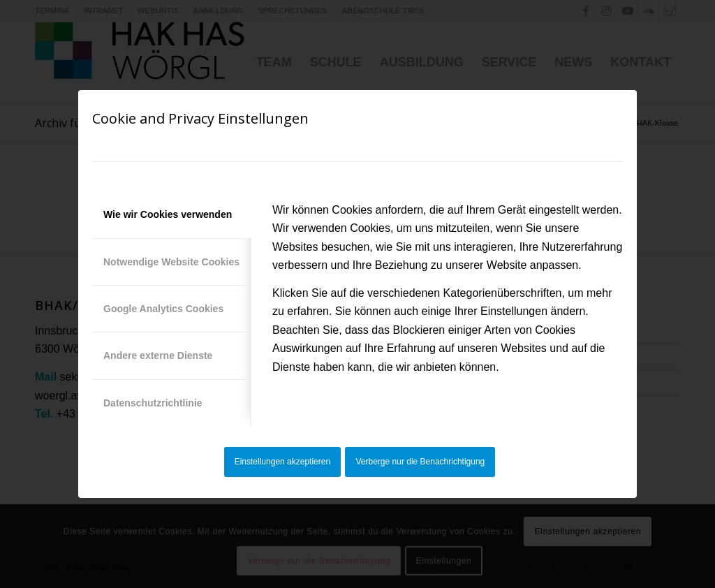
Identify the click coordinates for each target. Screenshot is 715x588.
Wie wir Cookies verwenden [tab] (168, 214)
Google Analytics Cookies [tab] (163, 309)
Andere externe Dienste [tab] (158, 355)
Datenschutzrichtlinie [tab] (153, 403)
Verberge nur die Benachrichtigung (421, 462)
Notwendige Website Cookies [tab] (171, 262)
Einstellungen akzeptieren (282, 462)
